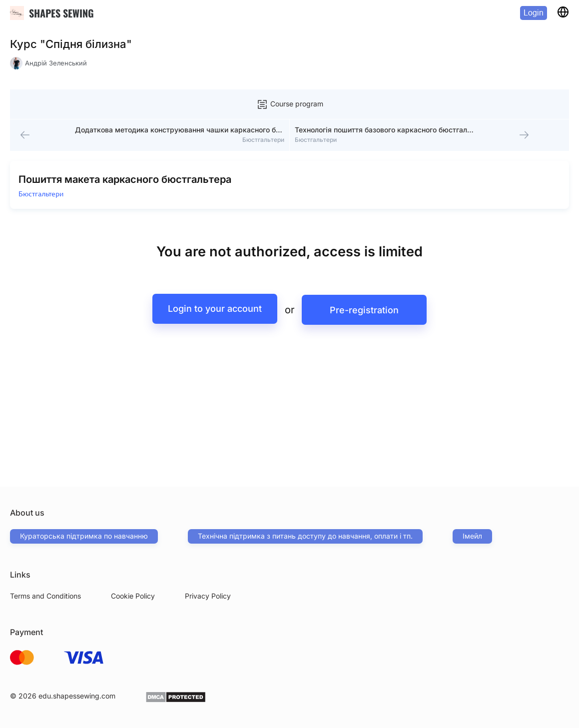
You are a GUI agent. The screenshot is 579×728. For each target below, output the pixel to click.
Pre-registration (367, 318)
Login (534, 13)
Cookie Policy (133, 596)
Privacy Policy (208, 596)
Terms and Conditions (45, 596)
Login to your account (212, 318)
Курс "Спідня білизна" (71, 44)
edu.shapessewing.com (77, 696)
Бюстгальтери (43, 202)
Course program (290, 104)
